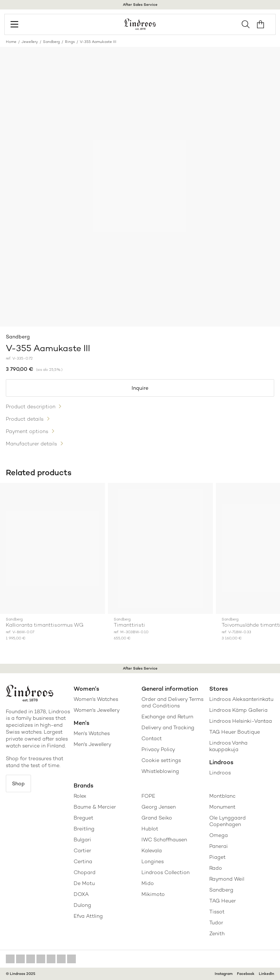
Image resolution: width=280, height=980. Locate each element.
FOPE (148, 796)
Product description (31, 406)
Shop (18, 783)
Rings (70, 42)
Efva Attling (88, 916)
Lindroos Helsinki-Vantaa (241, 721)
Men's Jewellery (92, 744)
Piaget (217, 857)
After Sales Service (140, 5)
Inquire (140, 388)
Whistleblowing (160, 771)
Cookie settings (161, 760)
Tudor (216, 923)
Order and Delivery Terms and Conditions (172, 702)
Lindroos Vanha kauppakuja (228, 746)
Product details (25, 419)
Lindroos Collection (166, 872)
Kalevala (152, 850)
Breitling (84, 829)
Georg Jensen (159, 807)
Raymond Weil (227, 879)
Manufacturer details (32, 444)
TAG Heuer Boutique (235, 732)
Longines (153, 861)
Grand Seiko (157, 818)
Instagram (224, 974)
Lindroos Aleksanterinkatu (241, 699)
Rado (216, 868)
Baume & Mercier (95, 807)
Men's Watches (92, 733)
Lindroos (220, 773)
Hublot (150, 829)
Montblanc (222, 796)
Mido (148, 883)
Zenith (217, 933)
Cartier (82, 850)
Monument (222, 807)
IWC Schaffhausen (164, 840)
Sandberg (51, 42)
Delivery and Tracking (168, 727)
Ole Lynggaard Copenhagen (227, 821)
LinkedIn (267, 974)
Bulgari (82, 840)
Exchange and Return (167, 717)
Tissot (217, 912)
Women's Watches (96, 699)
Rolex (80, 796)
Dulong (82, 905)
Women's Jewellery (97, 710)
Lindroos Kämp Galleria (238, 710)
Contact (152, 738)
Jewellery (30, 42)
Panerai (219, 846)
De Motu (84, 883)
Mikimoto (153, 894)
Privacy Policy (158, 749)
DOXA (81, 894)
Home (11, 42)
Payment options (27, 431)
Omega (219, 835)
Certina (83, 861)
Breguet (83, 818)
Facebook (246, 974)
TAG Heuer (223, 901)
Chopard (85, 872)
